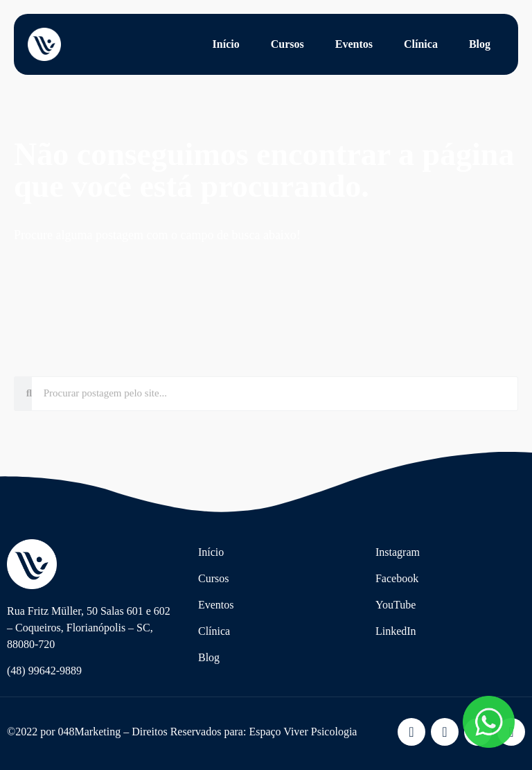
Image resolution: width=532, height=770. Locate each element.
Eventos (354, 44)
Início (226, 44)
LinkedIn (396, 631)
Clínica (421, 44)
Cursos (287, 44)
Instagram (398, 552)
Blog (480, 44)
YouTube (396, 605)
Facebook (397, 578)
